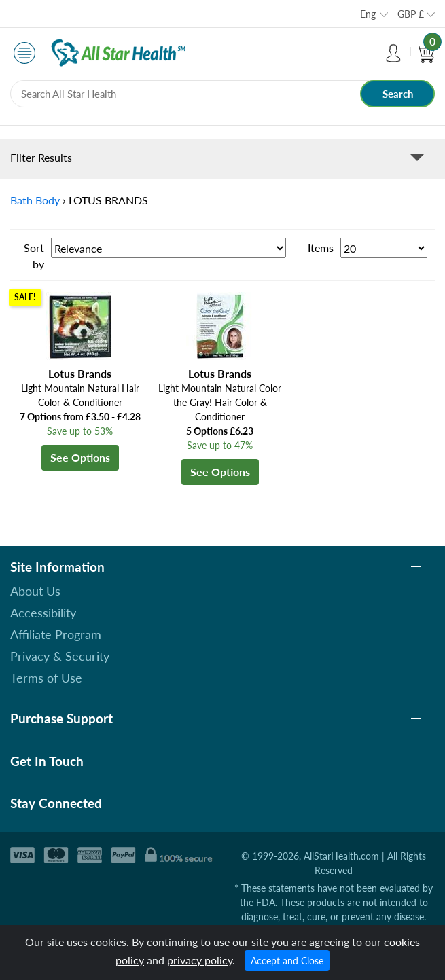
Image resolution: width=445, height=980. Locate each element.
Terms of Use (46, 678)
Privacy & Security (60, 656)
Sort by (34, 256)
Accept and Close (287, 961)
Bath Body (35, 200)
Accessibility (43, 613)
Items (321, 248)
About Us (35, 591)
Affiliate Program (56, 634)
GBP (411, 14)
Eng (368, 14)
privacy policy (200, 960)
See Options (80, 457)
